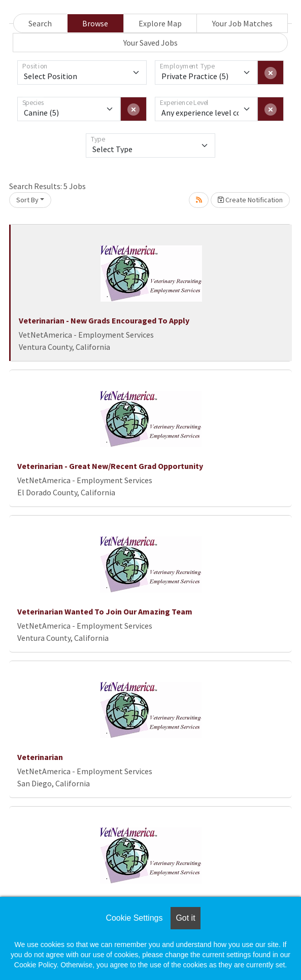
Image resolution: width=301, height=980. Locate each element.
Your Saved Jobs (150, 43)
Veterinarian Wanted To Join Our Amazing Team (105, 611)
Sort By (27, 200)
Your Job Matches (242, 23)
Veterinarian (40, 757)
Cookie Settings (134, 918)
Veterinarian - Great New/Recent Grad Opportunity (110, 466)
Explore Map (160, 23)
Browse (95, 23)
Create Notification (250, 200)
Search (40, 23)
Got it (185, 918)
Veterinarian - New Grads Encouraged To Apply (104, 320)
